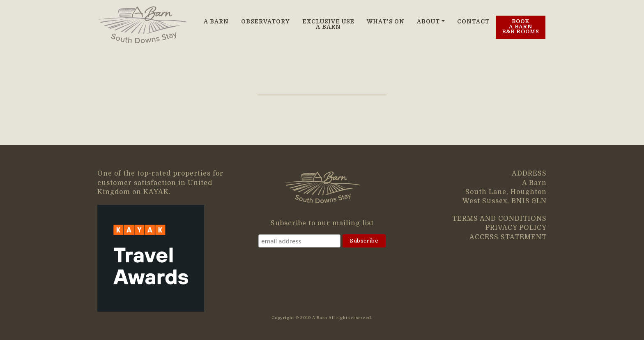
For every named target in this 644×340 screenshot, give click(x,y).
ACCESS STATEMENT (508, 237)
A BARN (216, 22)
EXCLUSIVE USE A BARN (328, 24)
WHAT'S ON (386, 22)
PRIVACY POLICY (516, 228)
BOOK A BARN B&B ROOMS (521, 27)
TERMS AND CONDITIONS (499, 219)
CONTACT (473, 22)
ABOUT (428, 22)
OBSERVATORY (266, 22)
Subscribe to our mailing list (322, 223)
